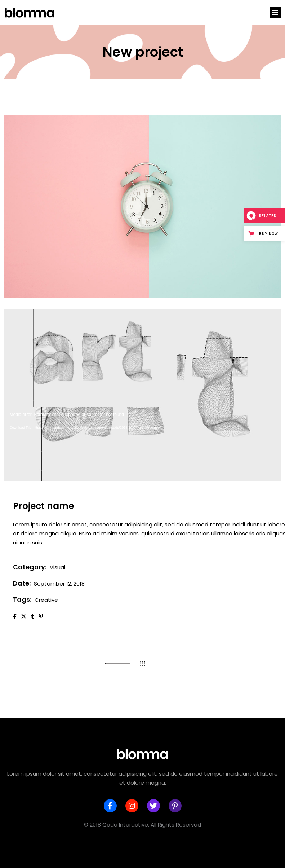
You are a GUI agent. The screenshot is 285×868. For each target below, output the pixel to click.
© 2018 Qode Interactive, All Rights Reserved (142, 825)
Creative (46, 600)
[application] (143, 395)
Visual (57, 567)
